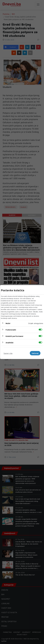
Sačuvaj (35, 353)
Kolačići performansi (14, 336)
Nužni (8, 323)
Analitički (10, 342)
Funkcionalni (11, 330)
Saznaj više (8, 353)
